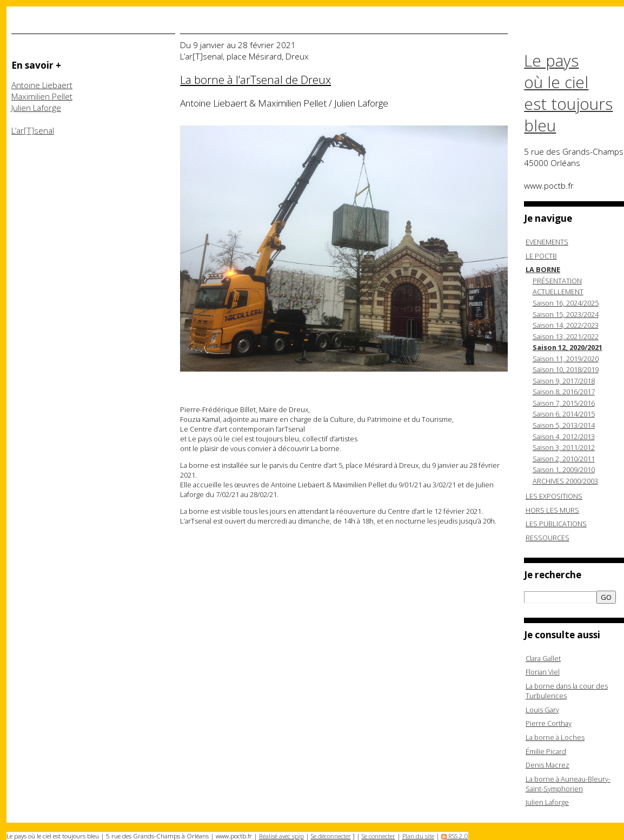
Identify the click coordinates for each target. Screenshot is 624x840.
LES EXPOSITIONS (554, 496)
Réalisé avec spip (281, 836)
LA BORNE (543, 269)
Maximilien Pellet (42, 97)
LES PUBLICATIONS (556, 524)
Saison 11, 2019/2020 (566, 359)
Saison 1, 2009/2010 (564, 469)
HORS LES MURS (552, 510)
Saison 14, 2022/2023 (566, 325)
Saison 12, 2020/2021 (567, 347)
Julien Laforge (36, 108)
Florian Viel (543, 672)
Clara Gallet (543, 658)
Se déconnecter (331, 836)
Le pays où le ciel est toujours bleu (568, 93)
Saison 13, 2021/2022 (566, 336)
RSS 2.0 (455, 836)
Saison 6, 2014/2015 (564, 414)
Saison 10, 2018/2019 (566, 369)
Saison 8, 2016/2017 (564, 392)
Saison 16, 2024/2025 (566, 303)
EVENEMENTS (547, 242)
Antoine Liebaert (42, 85)
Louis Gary (542, 710)
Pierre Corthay (549, 723)
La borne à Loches (555, 737)
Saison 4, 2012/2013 (564, 436)
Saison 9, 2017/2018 (564, 381)
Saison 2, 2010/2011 (564, 459)
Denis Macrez (547, 765)
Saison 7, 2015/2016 (564, 403)
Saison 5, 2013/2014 (564, 425)
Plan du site (418, 836)
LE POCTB (541, 256)
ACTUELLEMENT (558, 292)
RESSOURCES (547, 538)
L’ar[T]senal (33, 131)
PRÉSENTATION (557, 281)
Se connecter (379, 836)
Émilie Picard (546, 751)
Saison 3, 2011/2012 (564, 447)
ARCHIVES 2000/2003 (565, 481)
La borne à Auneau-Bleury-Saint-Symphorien (568, 784)
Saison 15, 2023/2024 (566, 314)
